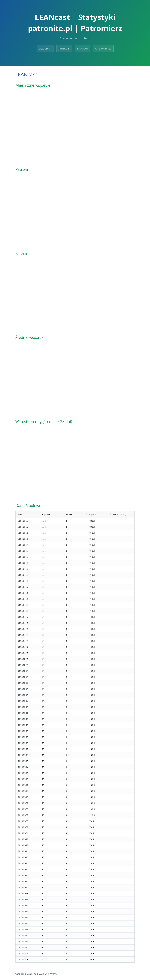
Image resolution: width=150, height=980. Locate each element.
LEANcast (26, 74)
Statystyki (82, 49)
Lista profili (45, 49)
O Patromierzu (103, 49)
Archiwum (64, 49)
